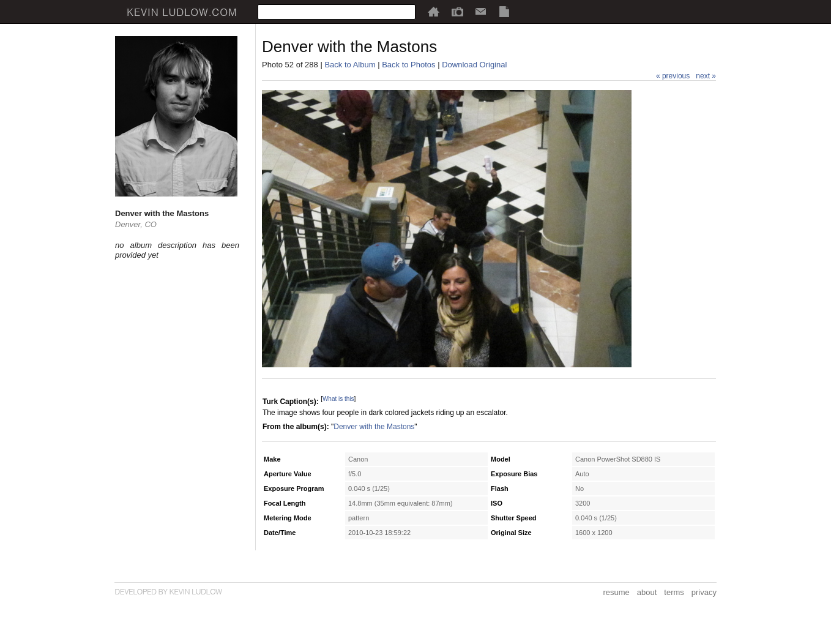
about (647, 592)
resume (616, 592)
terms (674, 592)
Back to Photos (408, 65)
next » (706, 76)
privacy (704, 592)
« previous (673, 76)
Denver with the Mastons (374, 427)
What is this (338, 399)
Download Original (474, 65)
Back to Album (350, 65)
